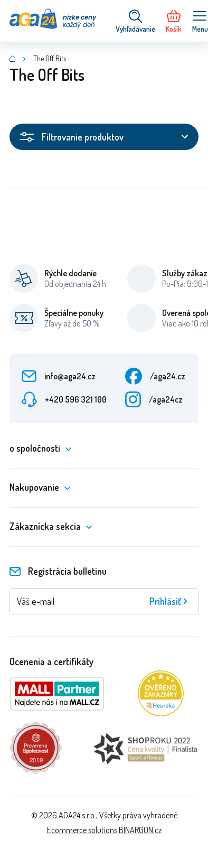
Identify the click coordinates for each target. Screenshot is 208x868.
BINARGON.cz (140, 830)
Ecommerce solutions (82, 830)
